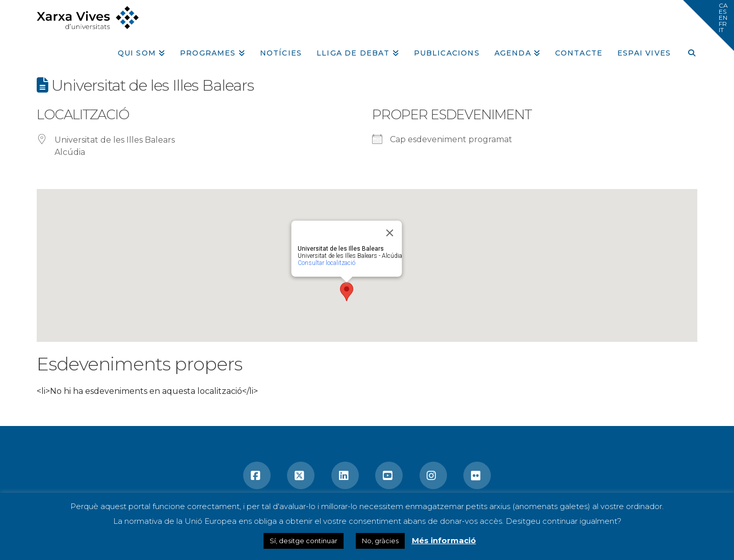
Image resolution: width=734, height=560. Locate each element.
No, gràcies (380, 541)
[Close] (390, 233)
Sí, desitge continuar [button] (304, 541)
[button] (709, 25)
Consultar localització (326, 263)
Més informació (444, 540)
